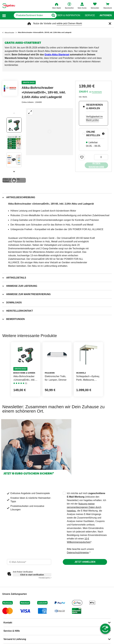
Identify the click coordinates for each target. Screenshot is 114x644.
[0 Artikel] (101, 157)
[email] (29, 562)
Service (90, 15)
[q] (28, 15)
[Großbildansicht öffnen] (49, 132)
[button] (4, 15)
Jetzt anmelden (85, 562)
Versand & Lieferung (15, 639)
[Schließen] (110, 24)
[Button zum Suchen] (51, 15)
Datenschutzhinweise (78, 553)
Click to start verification (32, 575)
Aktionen (106, 15)
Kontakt (8, 623)
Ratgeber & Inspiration (65, 15)
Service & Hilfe (12, 631)
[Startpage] (9, 6)
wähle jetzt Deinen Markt (69, 23)
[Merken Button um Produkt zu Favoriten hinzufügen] (82, 157)
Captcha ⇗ (45, 578)
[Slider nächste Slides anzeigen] (14, 171)
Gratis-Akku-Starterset (57, 55)
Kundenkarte (97, 92)
